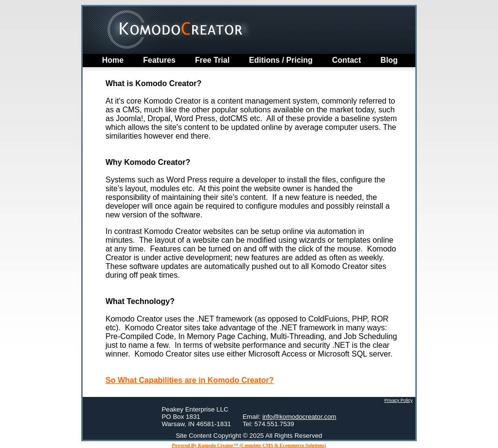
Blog (389, 60)
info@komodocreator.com (299, 417)
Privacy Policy (398, 400)
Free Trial (212, 60)
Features (159, 60)
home (113, 60)
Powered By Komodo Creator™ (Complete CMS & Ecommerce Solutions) (249, 445)
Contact (347, 60)
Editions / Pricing (281, 60)
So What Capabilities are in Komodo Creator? (190, 380)
